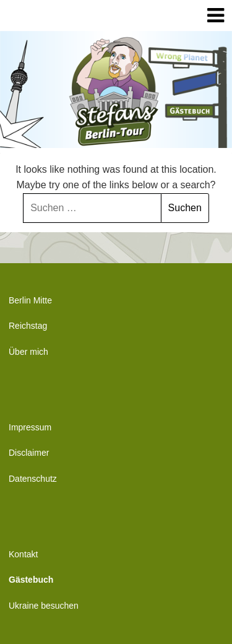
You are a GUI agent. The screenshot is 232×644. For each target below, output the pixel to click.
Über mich (28, 352)
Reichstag (28, 326)
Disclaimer (29, 453)
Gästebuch (31, 580)
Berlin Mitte (30, 300)
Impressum (30, 427)
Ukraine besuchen (44, 606)
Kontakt (23, 554)
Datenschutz (33, 479)
